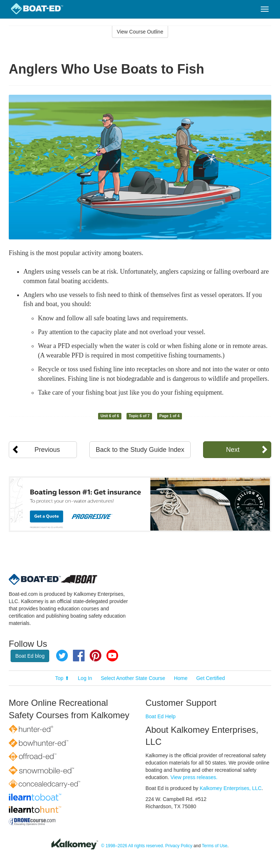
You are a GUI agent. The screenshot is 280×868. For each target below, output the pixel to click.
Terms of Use (215, 846)
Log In (85, 678)
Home (181, 678)
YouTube (112, 656)
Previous (47, 450)
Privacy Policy (179, 846)
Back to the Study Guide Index (140, 450)
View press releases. (194, 777)
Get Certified (211, 678)
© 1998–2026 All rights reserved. (133, 846)
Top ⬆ (62, 678)
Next (233, 450)
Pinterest (96, 656)
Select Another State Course (133, 678)
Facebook (79, 656)
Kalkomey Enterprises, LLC (231, 788)
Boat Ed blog (30, 656)
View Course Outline (140, 32)
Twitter (62, 656)
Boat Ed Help (161, 716)
